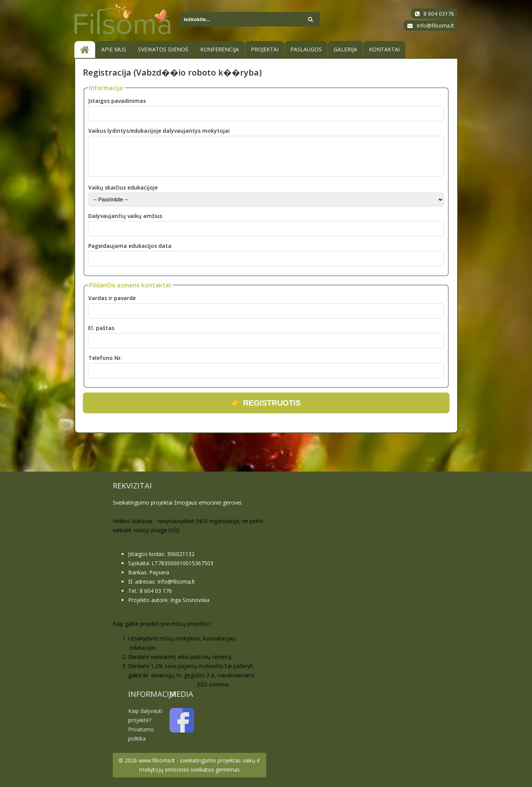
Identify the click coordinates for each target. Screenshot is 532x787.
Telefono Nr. (105, 358)
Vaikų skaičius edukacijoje (123, 187)
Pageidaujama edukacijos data (130, 246)
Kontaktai (384, 49)
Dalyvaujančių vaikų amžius (125, 216)
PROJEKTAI (265, 49)
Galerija (345, 49)
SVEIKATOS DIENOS (163, 49)
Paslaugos (306, 49)
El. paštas (101, 328)
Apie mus (114, 49)
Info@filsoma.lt (435, 26)
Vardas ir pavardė (112, 298)
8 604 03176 (439, 14)
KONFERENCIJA (220, 49)
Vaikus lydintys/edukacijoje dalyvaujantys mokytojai (159, 131)
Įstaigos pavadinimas (117, 101)
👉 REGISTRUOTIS (266, 403)
